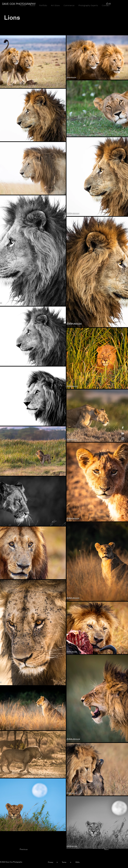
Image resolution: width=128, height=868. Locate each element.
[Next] (102, 849)
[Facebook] (123, 428)
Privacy (51, 862)
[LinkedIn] (123, 433)
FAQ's (78, 862)
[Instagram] (123, 439)
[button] (109, 4)
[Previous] (28, 849)
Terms (64, 862)
